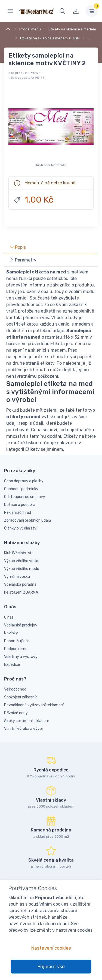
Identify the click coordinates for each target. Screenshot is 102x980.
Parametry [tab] (23, 260)
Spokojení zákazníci (21, 697)
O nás (9, 617)
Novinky (11, 633)
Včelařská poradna (20, 584)
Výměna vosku (17, 577)
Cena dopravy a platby (24, 481)
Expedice (12, 665)
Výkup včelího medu (22, 569)
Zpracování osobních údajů (27, 520)
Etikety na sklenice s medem (72, 29)
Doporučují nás (17, 641)
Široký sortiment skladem (27, 721)
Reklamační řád (18, 513)
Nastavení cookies (51, 948)
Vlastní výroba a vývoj (23, 729)
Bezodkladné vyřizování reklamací (34, 705)
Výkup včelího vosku (22, 561)
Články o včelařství (21, 528)
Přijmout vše (51, 966)
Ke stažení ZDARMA (21, 592)
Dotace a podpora (20, 505)
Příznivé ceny (16, 713)
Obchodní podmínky (21, 489)
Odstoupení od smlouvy (25, 497)
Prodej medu (30, 29)
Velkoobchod (15, 689)
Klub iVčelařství (18, 553)
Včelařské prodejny (21, 625)
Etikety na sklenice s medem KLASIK (50, 38)
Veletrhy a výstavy (21, 657)
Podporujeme (16, 649)
